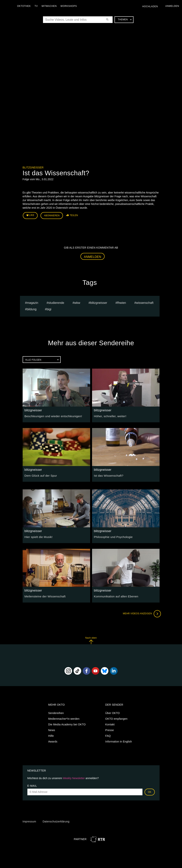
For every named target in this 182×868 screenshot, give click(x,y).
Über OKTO (113, 712)
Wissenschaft (145, 302)
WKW (77, 302)
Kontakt (110, 723)
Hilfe (51, 735)
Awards (53, 741)
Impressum (29, 821)
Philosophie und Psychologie (112, 536)
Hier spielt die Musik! (37, 536)
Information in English (119, 741)
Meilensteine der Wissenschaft (43, 595)
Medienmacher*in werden (64, 718)
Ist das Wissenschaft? (107, 474)
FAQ (108, 735)
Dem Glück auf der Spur (39, 474)
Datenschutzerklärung (56, 821)
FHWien (122, 302)
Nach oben (91, 639)
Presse (110, 729)
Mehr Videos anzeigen (141, 613)
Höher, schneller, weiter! (109, 415)
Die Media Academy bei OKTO (67, 723)
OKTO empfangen (116, 718)
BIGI (49, 308)
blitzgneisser (33, 167)
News (52, 729)
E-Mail (32, 785)
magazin (32, 302)
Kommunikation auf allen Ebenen (114, 595)
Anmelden (93, 256)
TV (37, 6)
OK (150, 791)
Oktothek (25, 6)
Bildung (32, 308)
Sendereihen (56, 712)
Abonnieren (52, 215)
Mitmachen (50, 6)
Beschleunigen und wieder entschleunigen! (51, 415)
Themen (125, 20)
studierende (56, 302)
